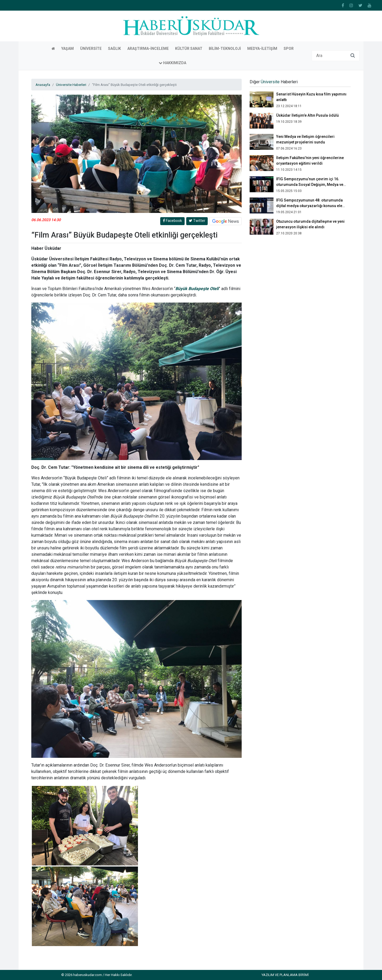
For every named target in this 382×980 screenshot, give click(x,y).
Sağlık (114, 49)
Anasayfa (43, 85)
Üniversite (91, 49)
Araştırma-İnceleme (148, 49)
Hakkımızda (172, 63)
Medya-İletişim (262, 49)
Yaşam (68, 49)
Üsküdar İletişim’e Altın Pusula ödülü (307, 115)
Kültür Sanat (189, 49)
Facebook (172, 221)
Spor (289, 49)
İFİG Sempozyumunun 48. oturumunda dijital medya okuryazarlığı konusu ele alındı (309, 206)
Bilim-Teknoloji (225, 49)
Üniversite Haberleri (71, 85)
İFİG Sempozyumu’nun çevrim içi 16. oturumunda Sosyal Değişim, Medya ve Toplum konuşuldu (310, 185)
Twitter (197, 221)
